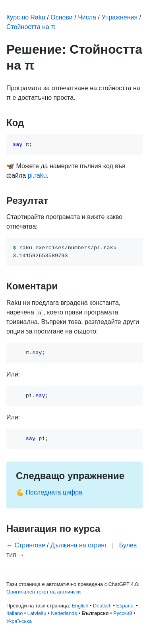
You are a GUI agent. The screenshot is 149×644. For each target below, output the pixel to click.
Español (126, 606)
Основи (62, 17)
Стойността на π (31, 27)
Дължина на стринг (79, 545)
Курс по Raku (26, 17)
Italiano (15, 613)
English (80, 606)
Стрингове (30, 545)
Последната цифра (54, 492)
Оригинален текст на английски (44, 592)
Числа (87, 17)
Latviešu (37, 613)
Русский (123, 613)
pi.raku (37, 176)
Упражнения (119, 17)
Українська (19, 621)
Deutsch (102, 606)
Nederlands (64, 613)
